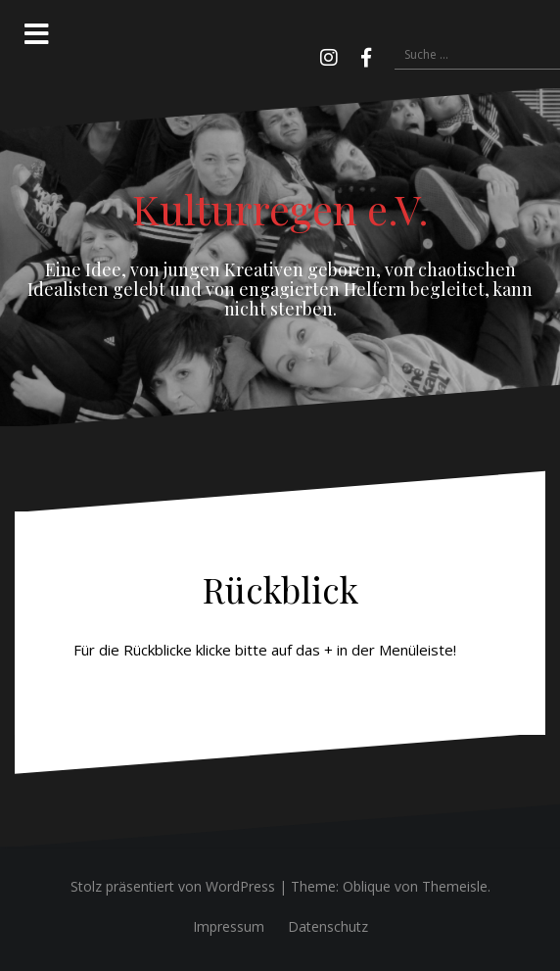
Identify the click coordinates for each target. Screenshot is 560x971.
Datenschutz (328, 926)
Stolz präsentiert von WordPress (173, 886)
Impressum (229, 926)
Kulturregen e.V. (280, 209)
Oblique (367, 886)
